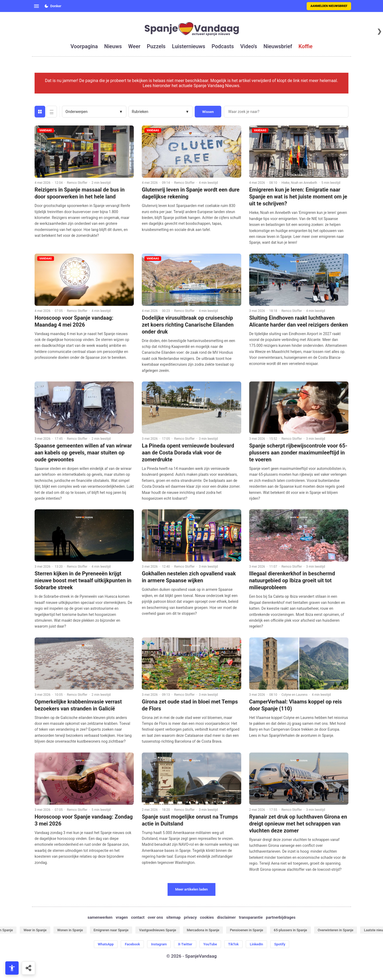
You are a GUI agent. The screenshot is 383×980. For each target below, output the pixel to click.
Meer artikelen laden (192, 889)
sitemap (173, 917)
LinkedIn (256, 944)
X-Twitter (185, 944)
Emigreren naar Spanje (111, 930)
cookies (207, 917)
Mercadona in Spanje (203, 930)
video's (249, 46)
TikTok (233, 944)
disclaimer (226, 917)
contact (138, 917)
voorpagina (84, 46)
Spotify (280, 944)
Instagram (159, 944)
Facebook (132, 944)
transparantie (251, 917)
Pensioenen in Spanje (246, 930)
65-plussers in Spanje (290, 930)
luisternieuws (188, 46)
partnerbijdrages (281, 917)
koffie (305, 46)
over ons (155, 917)
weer (134, 46)
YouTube (210, 944)
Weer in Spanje (35, 930)
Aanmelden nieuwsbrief (329, 6)
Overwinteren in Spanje (336, 930)
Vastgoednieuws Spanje (158, 930)
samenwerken (100, 917)
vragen (122, 917)
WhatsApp (106, 944)
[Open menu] (36, 6)
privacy (190, 917)
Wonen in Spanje (70, 930)
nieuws (113, 46)
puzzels (156, 46)
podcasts (223, 46)
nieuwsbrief (278, 46)
